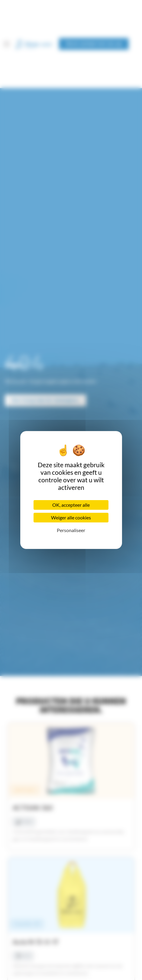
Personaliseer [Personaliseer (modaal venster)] (71, 530)
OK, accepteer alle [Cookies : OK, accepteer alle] (71, 505)
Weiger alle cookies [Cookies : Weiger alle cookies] (71, 517)
